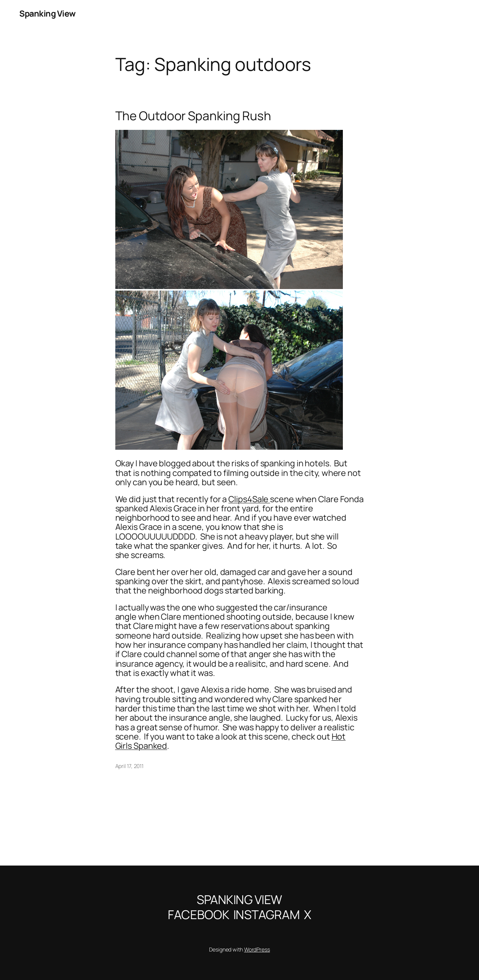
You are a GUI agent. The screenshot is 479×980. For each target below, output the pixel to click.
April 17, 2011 (130, 766)
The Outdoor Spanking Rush (193, 116)
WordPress (257, 949)
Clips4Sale (249, 499)
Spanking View (47, 13)
